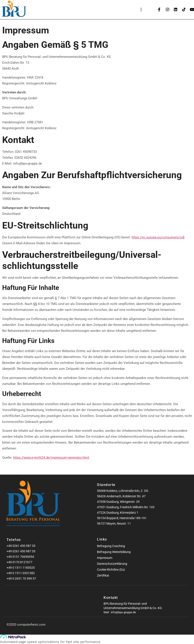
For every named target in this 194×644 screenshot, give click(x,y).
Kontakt (111, 598)
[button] (141, 10)
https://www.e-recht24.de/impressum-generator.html (51, 458)
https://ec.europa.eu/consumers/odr (158, 237)
